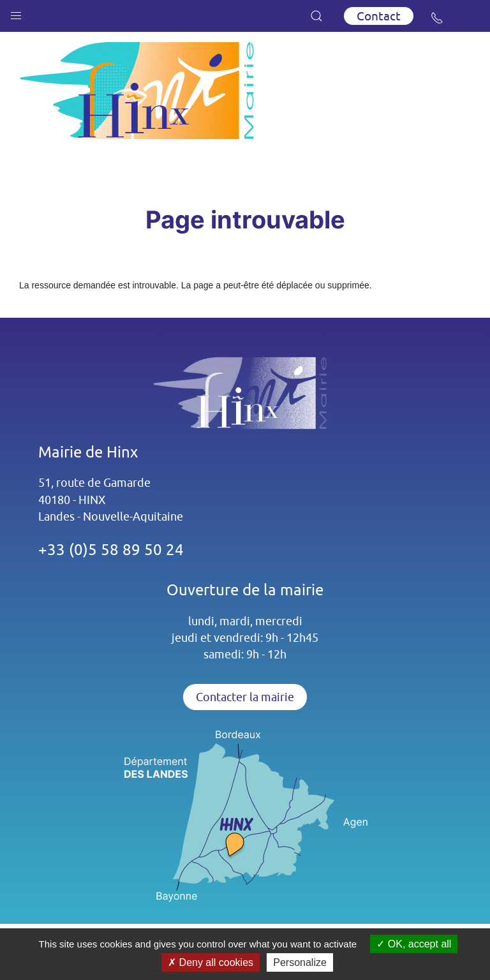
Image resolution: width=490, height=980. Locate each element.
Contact (379, 16)
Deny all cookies (211, 962)
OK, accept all (414, 944)
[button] (16, 13)
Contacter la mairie (245, 697)
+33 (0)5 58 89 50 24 (111, 549)
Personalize (300, 962)
